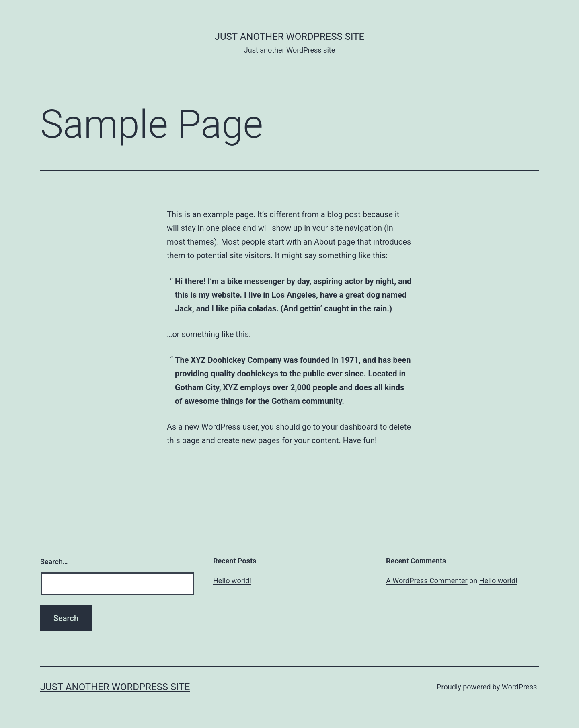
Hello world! (232, 581)
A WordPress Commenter (427, 581)
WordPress (519, 687)
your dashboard (350, 427)
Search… (54, 562)
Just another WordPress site (289, 37)
